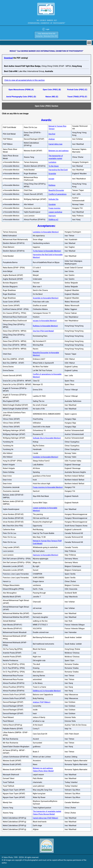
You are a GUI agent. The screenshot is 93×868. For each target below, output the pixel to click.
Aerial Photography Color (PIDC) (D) (21, 97)
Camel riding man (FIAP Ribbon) (45, 818)
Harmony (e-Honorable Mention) (46, 555)
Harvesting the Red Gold (58, 170)
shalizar (52, 139)
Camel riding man (56, 144)
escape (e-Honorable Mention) (45, 321)
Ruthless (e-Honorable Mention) (45, 326)
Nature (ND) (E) (52, 97)
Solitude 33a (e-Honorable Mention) (47, 438)
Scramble (52, 174)
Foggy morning (55, 208)
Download (8, 58)
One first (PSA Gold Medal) (43, 331)
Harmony (52, 216)
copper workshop (55, 212)
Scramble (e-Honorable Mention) (46, 298)
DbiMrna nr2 (53, 220)
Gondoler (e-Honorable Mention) (46, 457)
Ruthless (52, 185)
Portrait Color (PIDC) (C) (77, 90)
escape (51, 179)
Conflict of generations (58, 194)
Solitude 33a (54, 199)
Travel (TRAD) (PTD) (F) (77, 97)
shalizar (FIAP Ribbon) (42, 702)
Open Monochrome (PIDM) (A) (21, 90)
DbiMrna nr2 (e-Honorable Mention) (47, 691)
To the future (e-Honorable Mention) (47, 251)
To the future (54, 166)
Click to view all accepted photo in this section (24, 80)
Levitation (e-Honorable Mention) (46, 232)
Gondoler (52, 204)
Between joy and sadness (59, 151)
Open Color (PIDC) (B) (52, 90)
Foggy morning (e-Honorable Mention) (48, 487)
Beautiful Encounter (56, 190)
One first (52, 134)
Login (47, 29)
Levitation (52, 162)
